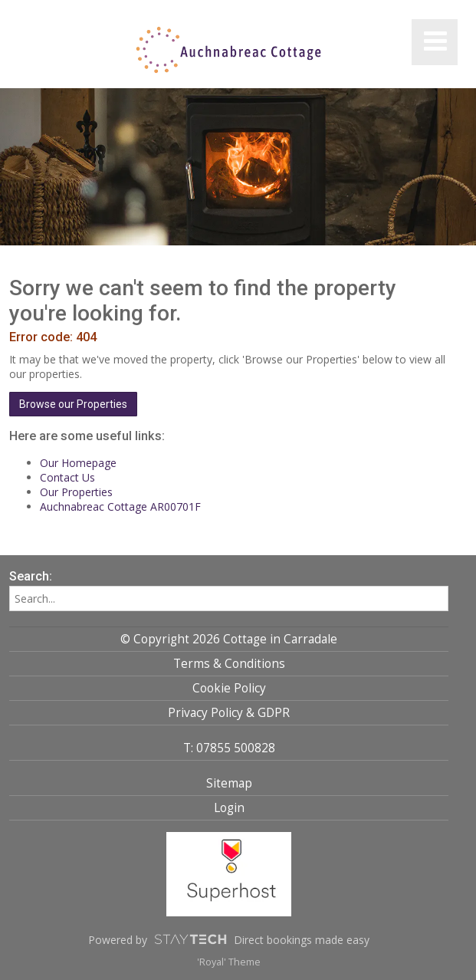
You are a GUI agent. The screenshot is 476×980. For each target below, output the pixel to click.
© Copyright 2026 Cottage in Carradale (229, 639)
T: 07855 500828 (229, 748)
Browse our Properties (73, 404)
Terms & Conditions (229, 664)
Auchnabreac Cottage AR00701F (120, 506)
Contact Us (67, 477)
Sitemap (229, 783)
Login (229, 808)
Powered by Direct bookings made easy (228, 939)
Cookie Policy (229, 688)
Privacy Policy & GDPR (229, 713)
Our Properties (76, 492)
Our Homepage (78, 463)
